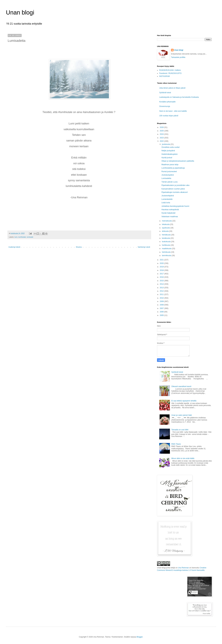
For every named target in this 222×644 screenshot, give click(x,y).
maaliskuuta (167, 249)
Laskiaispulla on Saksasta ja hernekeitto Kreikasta (179, 97)
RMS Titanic (176, 444)
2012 (162, 291)
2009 (162, 301)
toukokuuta (166, 242)
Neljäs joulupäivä (168, 151)
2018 (162, 270)
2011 (162, 294)
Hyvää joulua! (167, 158)
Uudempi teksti (14, 247)
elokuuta (166, 231)
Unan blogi (20, 12)
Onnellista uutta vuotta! (171, 147)
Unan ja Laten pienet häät (182, 415)
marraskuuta (167, 221)
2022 (162, 141)
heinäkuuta (166, 235)
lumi (16, 237)
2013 (162, 288)
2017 (162, 274)
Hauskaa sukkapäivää (170, 210)
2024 (162, 134)
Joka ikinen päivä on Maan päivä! (172, 88)
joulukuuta (166, 144)
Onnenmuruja (165, 106)
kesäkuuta (166, 238)
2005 (162, 315)
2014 (162, 284)
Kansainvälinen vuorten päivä (173, 189)
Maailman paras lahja (170, 165)
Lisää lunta (166, 203)
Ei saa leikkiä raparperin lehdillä (184, 401)
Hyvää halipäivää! (168, 213)
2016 (162, 277)
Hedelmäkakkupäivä (169, 154)
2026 (162, 127)
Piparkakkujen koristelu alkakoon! (175, 192)
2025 (162, 131)
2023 (162, 138)
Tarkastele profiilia (178, 57)
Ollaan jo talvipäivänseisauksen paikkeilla (178, 161)
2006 (162, 312)
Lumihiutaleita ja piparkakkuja (173, 168)
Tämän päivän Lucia (169, 182)
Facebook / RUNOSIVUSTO (170, 73)
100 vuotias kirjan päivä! (169, 116)
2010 (162, 298)
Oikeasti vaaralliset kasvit (181, 386)
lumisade (30, 237)
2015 (162, 281)
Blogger (140, 637)
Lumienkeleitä (167, 199)
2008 (162, 305)
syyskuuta (166, 228)
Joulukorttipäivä (168, 196)
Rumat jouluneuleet (169, 172)
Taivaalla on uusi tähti (180, 430)
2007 (162, 308)
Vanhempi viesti (144, 247)
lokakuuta (166, 224)
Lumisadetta (166, 178)
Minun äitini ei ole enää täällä (183, 458)
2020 (162, 263)
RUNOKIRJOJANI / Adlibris (170, 70)
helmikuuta (166, 252)
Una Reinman (183, 568)
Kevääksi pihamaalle (167, 102)
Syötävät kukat (165, 93)
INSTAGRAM (164, 76)
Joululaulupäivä (168, 175)
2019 (162, 267)
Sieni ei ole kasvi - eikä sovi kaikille (173, 111)
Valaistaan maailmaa (170, 217)
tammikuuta (167, 255)
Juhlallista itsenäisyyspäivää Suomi (175, 206)
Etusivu (79, 247)
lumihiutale (22, 237)
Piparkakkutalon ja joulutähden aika (175, 185)
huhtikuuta (166, 245)
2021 (162, 260)
